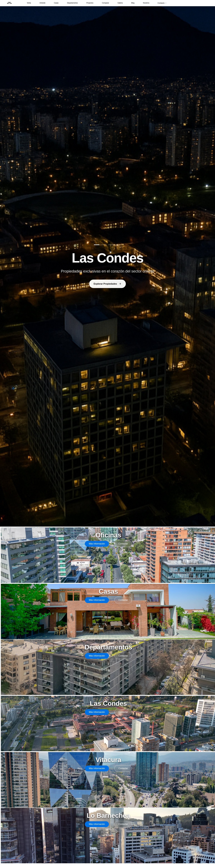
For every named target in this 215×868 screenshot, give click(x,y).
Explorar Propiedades (107, 284)
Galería (120, 3)
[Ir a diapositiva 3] (111, 245)
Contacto (162, 3)
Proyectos (90, 3)
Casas (56, 3)
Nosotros (146, 3)
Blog (133, 3)
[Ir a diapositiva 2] (104, 245)
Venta (29, 3)
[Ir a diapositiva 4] (118, 245)
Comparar (105, 3)
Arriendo (42, 3)
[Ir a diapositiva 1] (97, 245)
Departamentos (72, 3)
